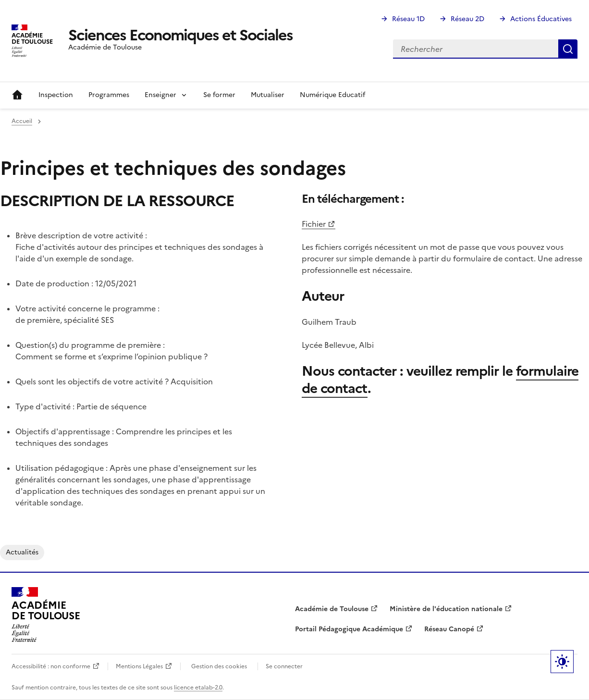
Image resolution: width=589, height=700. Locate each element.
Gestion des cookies (219, 666)
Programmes (109, 95)
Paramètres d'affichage (562, 662)
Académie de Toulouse (332, 609)
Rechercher (568, 49)
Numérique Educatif (332, 95)
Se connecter (284, 666)
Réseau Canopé (449, 629)
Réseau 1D (408, 19)
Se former (219, 95)
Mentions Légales (139, 666)
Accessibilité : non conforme (51, 666)
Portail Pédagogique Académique (349, 629)
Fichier (314, 224)
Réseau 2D (467, 19)
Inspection (56, 95)
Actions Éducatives (541, 19)
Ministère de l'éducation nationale (446, 609)
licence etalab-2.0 (198, 688)
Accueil (17, 95)
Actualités (22, 552)
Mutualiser (268, 95)
